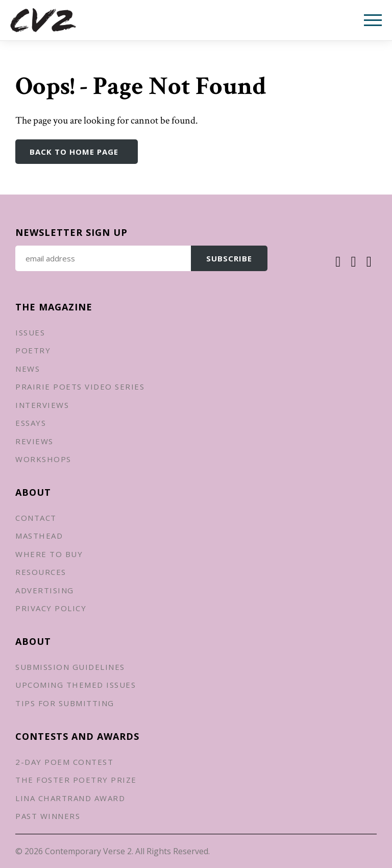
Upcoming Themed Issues (76, 685)
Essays (31, 423)
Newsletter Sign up (71, 232)
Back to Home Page (74, 152)
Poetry (33, 350)
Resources (41, 572)
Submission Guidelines (70, 667)
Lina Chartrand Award (70, 798)
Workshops (43, 459)
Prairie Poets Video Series (80, 387)
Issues (30, 332)
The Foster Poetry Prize (76, 780)
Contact (36, 518)
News (28, 369)
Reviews (34, 441)
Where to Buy (49, 554)
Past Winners (48, 816)
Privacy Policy (51, 608)
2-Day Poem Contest (64, 762)
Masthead (39, 536)
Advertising (45, 590)
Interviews (42, 405)
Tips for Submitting (65, 703)
